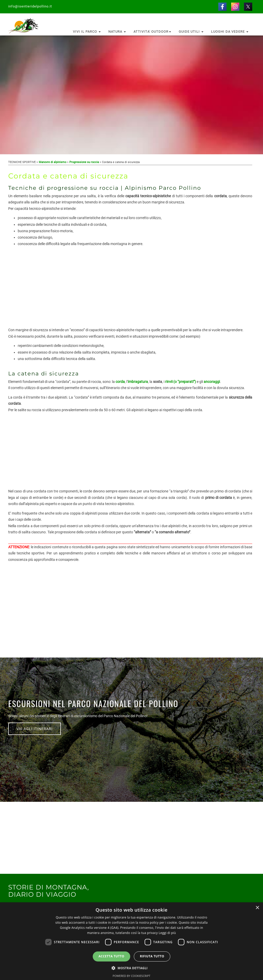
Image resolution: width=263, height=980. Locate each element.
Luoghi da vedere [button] (230, 32)
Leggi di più (167, 933)
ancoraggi (212, 382)
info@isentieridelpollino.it (30, 6)
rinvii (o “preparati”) (181, 382)
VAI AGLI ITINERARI (35, 729)
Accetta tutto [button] (111, 956)
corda (120, 382)
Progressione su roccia (84, 162)
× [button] (257, 908)
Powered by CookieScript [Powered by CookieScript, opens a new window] (132, 976)
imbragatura (138, 382)
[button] (131, 968)
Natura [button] (117, 32)
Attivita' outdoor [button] (152, 32)
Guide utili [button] (191, 32)
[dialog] (131, 941)
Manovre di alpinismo (53, 162)
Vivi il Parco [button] (87, 32)
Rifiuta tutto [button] (152, 956)
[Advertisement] (130, 291)
